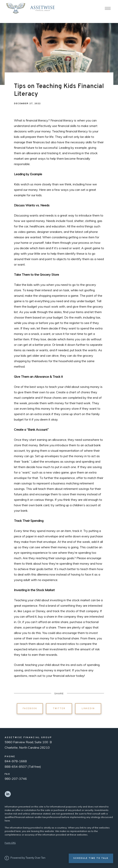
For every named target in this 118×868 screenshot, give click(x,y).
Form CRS (10, 843)
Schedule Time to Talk (91, 858)
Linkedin (88, 709)
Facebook (30, 709)
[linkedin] (8, 794)
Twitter (59, 709)
